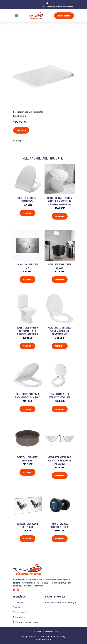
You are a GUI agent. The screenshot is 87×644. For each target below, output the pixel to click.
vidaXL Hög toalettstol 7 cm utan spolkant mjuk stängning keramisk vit (60, 201)
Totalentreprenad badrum (27, 622)
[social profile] (47, 3)
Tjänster (19, 602)
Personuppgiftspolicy (56, 637)
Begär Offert (64, 16)
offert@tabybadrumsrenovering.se (60, 7)
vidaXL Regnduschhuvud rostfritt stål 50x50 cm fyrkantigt (60, 460)
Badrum (19, 39)
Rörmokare (20, 617)
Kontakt (33, 637)
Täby (42, 7)
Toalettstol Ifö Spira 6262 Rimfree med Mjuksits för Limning (27, 331)
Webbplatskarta (43, 640)
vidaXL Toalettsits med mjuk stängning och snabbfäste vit (60, 331)
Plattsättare (21, 612)
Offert (18, 607)
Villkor (41, 637)
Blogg (25, 637)
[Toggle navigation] (16, 16)
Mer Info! (21, 130)
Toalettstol (31, 39)
